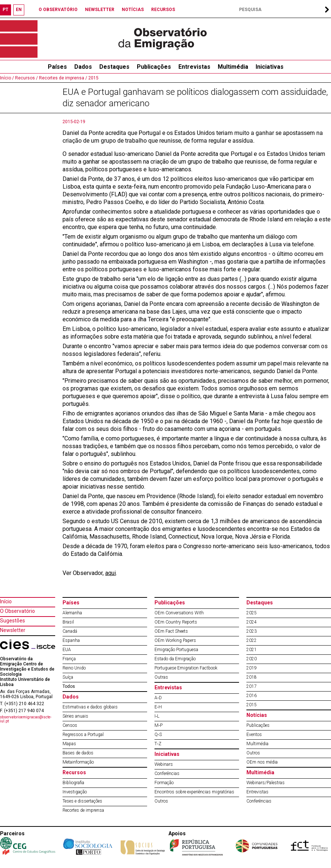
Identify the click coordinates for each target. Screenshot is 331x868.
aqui (111, 573)
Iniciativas (270, 67)
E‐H (158, 707)
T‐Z (158, 744)
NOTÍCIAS (133, 10)
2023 (252, 631)
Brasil (68, 622)
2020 (252, 659)
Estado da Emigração (175, 659)
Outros (161, 801)
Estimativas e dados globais (90, 707)
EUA (67, 650)
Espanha (71, 640)
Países (71, 603)
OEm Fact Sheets (171, 631)
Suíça (68, 677)
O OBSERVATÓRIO (58, 10)
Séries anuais (75, 716)
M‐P (159, 725)
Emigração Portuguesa (176, 650)
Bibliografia (73, 783)
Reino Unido (74, 668)
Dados (83, 67)
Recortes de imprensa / (63, 78)
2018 (252, 677)
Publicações (154, 67)
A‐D (158, 698)
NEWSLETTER (100, 10)
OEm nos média (262, 762)
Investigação (75, 792)
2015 (93, 78)
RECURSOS (163, 10)
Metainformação (78, 762)
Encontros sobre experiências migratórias (194, 792)
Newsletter (13, 630)
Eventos (254, 735)
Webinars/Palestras (266, 783)
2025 (252, 613)
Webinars (164, 764)
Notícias (257, 715)
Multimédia (233, 67)
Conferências (167, 774)
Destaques (114, 67)
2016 (252, 696)
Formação (164, 783)
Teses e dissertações (82, 801)
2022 (252, 640)
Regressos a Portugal (83, 735)
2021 (252, 650)
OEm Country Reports (176, 622)
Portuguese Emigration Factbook (186, 668)
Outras (161, 677)
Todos (69, 686)
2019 (252, 668)
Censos (70, 725)
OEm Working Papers (175, 640)
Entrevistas (194, 67)
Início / (7, 78)
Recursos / (26, 78)
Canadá (70, 631)
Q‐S (158, 735)
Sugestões (13, 621)
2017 (252, 686)
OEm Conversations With (179, 613)
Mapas (69, 744)
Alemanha (72, 613)
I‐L (157, 716)
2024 (252, 622)
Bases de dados (78, 753)
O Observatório (17, 611)
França (69, 659)
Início (6, 601)
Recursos (74, 772)
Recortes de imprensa (83, 810)
